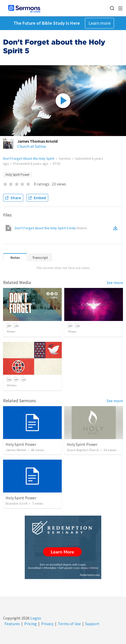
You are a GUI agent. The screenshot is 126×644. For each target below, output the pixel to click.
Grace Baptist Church (83, 450)
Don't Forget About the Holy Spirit (29, 158)
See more (115, 283)
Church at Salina (32, 146)
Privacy (47, 624)
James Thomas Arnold (37, 141)
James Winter (16, 450)
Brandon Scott (17, 503)
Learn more (99, 23)
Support (92, 624)
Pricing (30, 624)
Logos (35, 618)
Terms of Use (69, 624)
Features (12, 624)
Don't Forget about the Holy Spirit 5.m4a (51, 228)
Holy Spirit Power (17, 175)
